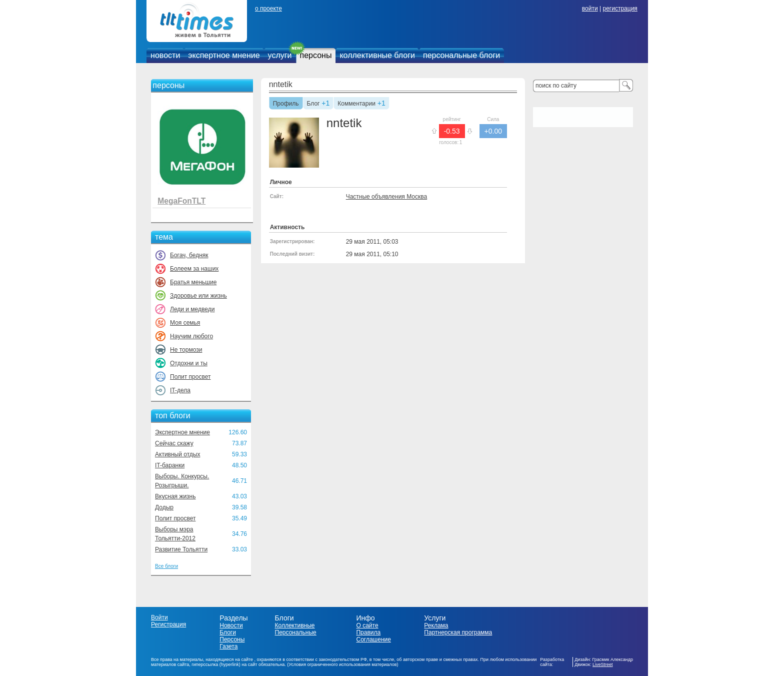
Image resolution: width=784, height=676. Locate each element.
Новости (231, 625)
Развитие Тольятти (181, 549)
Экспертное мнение (182, 432)
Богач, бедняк (189, 255)
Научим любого (191, 336)
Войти (159, 617)
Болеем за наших (194, 269)
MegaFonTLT (181, 201)
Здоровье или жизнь (198, 296)
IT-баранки (170, 465)
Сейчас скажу (174, 443)
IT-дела (180, 390)
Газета (228, 646)
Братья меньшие (193, 282)
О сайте (367, 625)
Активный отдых (177, 454)
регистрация (620, 9)
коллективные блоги (377, 55)
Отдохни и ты (189, 363)
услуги (280, 55)
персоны (316, 55)
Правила (368, 632)
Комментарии (356, 104)
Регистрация (168, 624)
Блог (313, 104)
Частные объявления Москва (386, 197)
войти (590, 9)
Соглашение (373, 639)
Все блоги (166, 566)
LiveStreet (603, 664)
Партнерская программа (458, 632)
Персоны (232, 639)
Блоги (228, 632)
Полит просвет (190, 377)
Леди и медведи (192, 309)
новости (165, 55)
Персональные (296, 632)
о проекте (268, 9)
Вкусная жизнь (175, 496)
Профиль (286, 104)
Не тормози (186, 350)
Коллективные (295, 625)
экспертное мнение (224, 55)
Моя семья (185, 323)
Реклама (436, 625)
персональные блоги (461, 55)
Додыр (164, 507)
